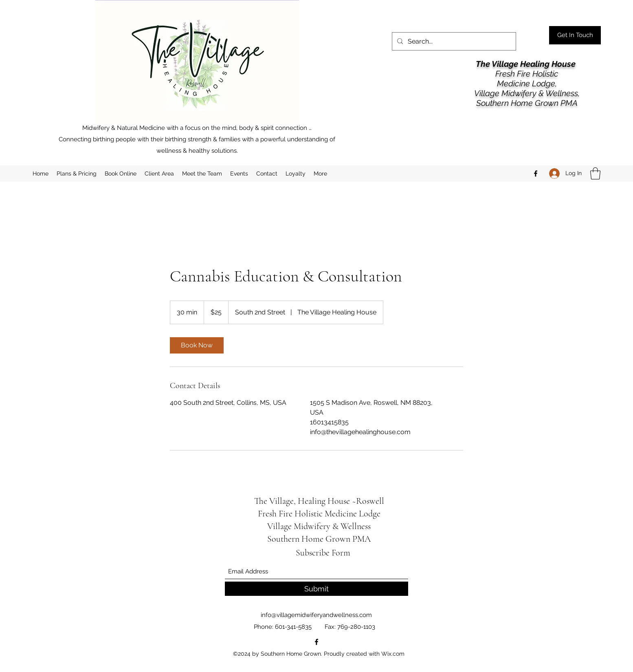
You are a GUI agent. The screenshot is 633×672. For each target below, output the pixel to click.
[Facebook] (536, 173)
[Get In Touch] (575, 35)
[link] (197, 345)
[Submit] (316, 589)
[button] (595, 173)
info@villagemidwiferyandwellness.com (316, 615)
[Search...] (453, 42)
